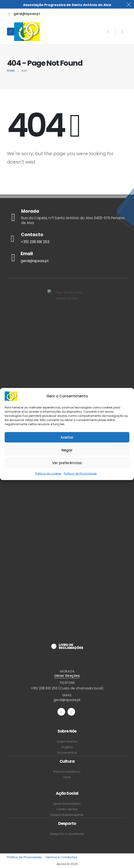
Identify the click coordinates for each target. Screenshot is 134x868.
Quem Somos (67, 741)
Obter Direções (67, 676)
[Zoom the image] (67, 646)
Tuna (67, 777)
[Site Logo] (27, 32)
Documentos (67, 753)
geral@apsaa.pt (67, 700)
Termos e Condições (61, 857)
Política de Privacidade (80, 474)
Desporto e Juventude (67, 834)
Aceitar (67, 437)
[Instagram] (122, 32)
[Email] (67, 257)
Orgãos (67, 747)
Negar (67, 450)
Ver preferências (67, 463)
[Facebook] (108, 32)
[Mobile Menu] (11, 32)
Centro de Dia (67, 809)
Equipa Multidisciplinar (67, 815)
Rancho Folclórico (67, 772)
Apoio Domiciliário (67, 804)
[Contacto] (67, 238)
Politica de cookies (48, 474)
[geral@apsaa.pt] (24, 14)
